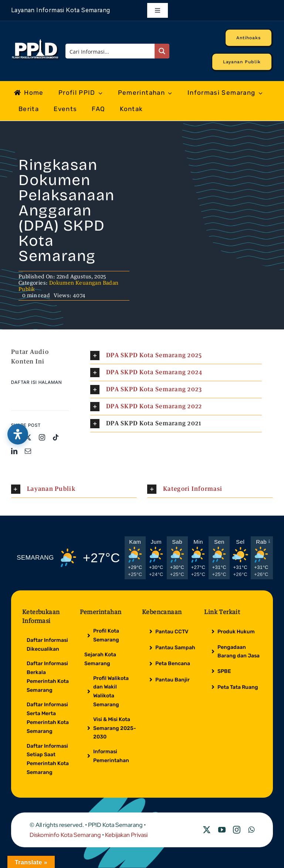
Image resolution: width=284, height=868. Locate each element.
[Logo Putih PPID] (36, 41)
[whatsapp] (251, 830)
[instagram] (42, 437)
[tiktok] (56, 437)
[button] (176, 356)
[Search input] (110, 51)
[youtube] (222, 830)
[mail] (28, 451)
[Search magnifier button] (162, 51)
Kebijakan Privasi (126, 835)
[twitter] (28, 437)
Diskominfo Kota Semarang (65, 835)
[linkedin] (14, 451)
